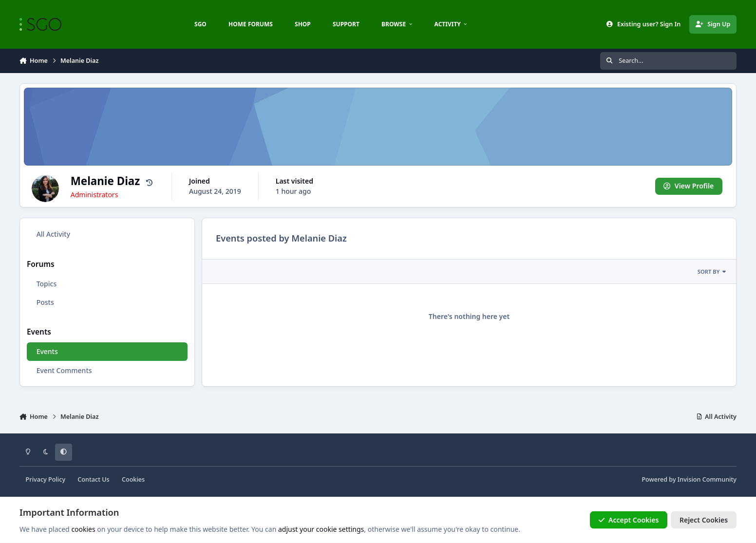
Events (47, 351)
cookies (83, 529)
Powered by (689, 479)
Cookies (133, 479)
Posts (45, 302)
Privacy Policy (46, 479)
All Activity (53, 234)
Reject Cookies (704, 520)
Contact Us (93, 479)
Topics (47, 284)
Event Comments (64, 370)
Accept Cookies (629, 520)
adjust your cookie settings (321, 529)
